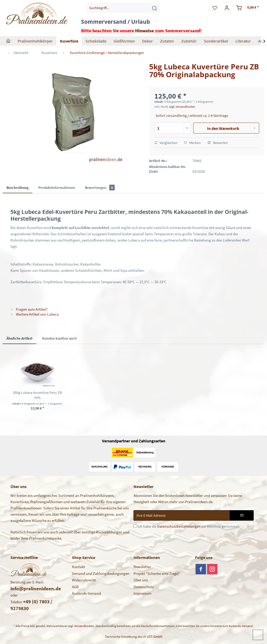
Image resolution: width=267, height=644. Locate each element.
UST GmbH (154, 637)
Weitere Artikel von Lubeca (35, 314)
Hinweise (144, 31)
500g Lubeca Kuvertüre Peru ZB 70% (37, 395)
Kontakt (78, 567)
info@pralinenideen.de (36, 588)
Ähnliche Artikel (19, 338)
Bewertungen (100, 188)
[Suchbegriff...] (123, 8)
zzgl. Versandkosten (182, 107)
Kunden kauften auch (59, 338)
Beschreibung (17, 188)
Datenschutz (144, 587)
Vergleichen (166, 143)
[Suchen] (154, 8)
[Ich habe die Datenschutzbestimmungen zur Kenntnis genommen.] (135, 526)
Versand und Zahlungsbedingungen (101, 573)
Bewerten (218, 143)
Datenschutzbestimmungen (179, 526)
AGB (75, 587)
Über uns (141, 580)
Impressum (142, 593)
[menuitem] (123, 8)
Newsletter (142, 567)
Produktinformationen (57, 188)
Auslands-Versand (86, 593)
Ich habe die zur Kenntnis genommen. (189, 526)
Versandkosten (84, 626)
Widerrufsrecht (84, 580)
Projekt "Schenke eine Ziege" (157, 573)
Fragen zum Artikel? (29, 309)
